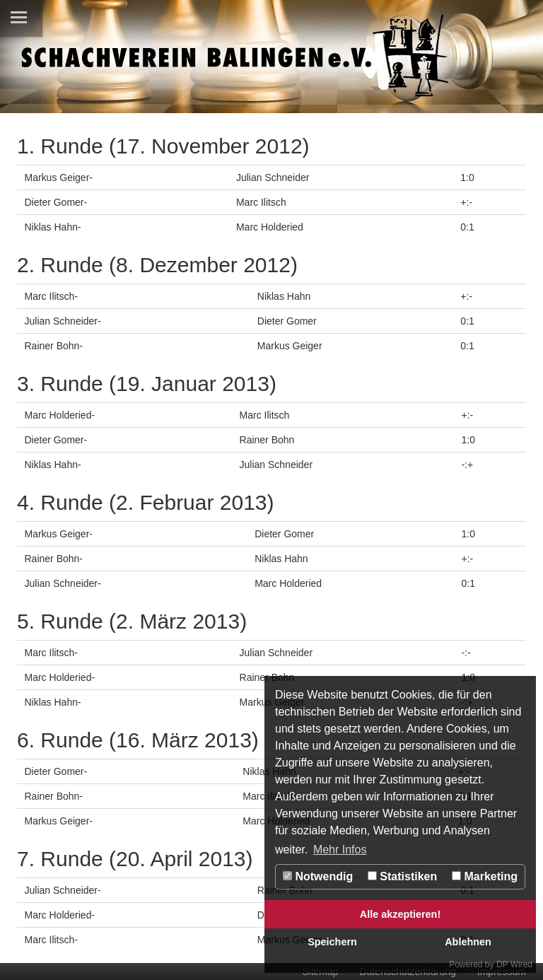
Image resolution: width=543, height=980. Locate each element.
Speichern (332, 942)
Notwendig (318, 876)
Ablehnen (468, 942)
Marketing (485, 876)
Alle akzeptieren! (400, 914)
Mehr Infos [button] (340, 850)
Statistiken (402, 876)
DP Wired (514, 964)
